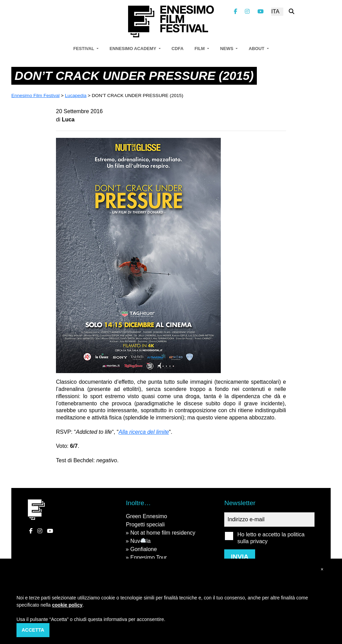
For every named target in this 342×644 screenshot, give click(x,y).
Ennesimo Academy (133, 49)
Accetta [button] (33, 630)
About (257, 49)
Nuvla (140, 541)
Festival (84, 49)
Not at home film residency (163, 533)
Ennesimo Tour (148, 557)
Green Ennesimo (147, 516)
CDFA (178, 49)
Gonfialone (143, 549)
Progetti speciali (145, 524)
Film (200, 49)
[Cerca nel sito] (292, 11)
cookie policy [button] (67, 605)
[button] (322, 569)
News (227, 49)
